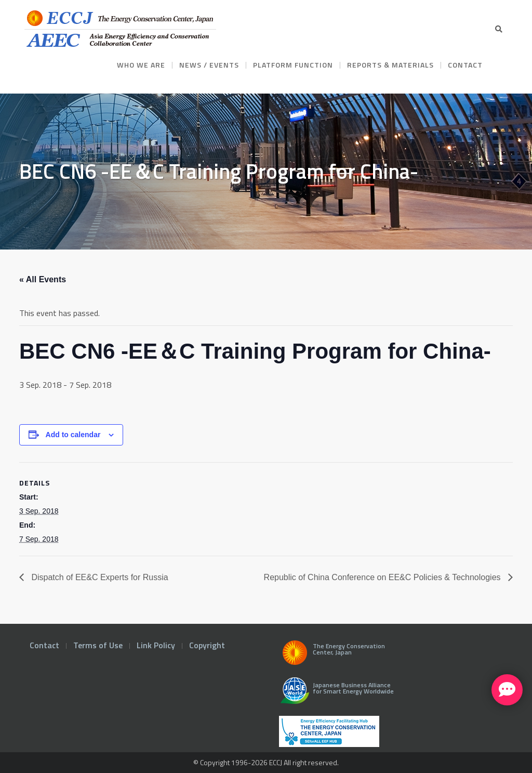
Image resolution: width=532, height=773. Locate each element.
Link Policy (156, 645)
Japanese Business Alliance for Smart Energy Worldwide (335, 695)
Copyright (207, 645)
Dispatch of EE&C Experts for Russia (99, 577)
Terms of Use (98, 645)
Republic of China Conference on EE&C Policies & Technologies (383, 577)
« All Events (43, 279)
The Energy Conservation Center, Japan (332, 656)
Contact (44, 645)
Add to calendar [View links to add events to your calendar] (73, 435)
